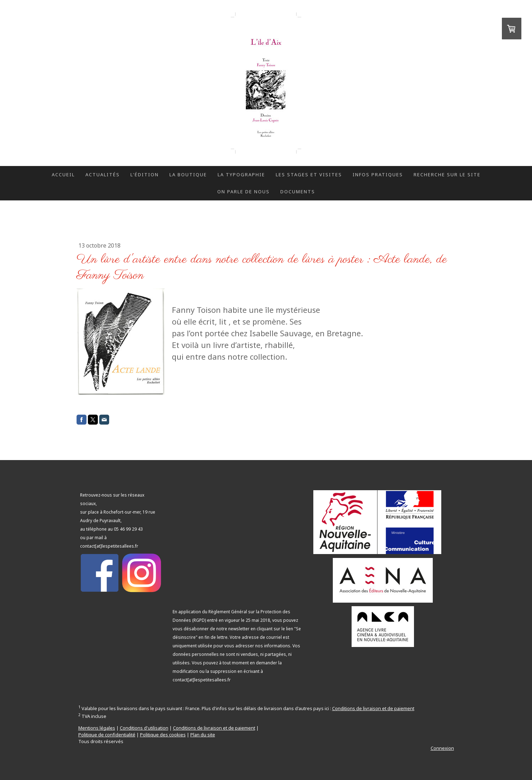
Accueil (63, 175)
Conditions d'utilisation (144, 728)
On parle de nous (243, 192)
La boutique (188, 175)
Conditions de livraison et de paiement (373, 708)
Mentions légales (97, 728)
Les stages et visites (309, 175)
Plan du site (203, 735)
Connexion (442, 748)
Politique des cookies (163, 735)
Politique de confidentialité (107, 735)
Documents (298, 192)
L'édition (145, 175)
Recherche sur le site (447, 175)
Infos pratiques (378, 175)
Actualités (103, 175)
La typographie (241, 175)
